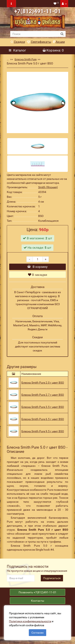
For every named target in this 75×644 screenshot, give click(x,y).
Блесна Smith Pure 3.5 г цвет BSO (43, 410)
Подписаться (52, 581)
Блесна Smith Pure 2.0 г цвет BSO (43, 386)
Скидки (18, 42)
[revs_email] (21, 581)
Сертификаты (39, 42)
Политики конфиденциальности (30, 621)
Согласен (37, 633)
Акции (59, 42)
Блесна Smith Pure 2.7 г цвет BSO (43, 398)
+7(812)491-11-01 (37, 11)
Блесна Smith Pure (26, 59)
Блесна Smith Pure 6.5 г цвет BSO (43, 422)
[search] (34, 34)
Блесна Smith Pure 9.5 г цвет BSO (43, 434)
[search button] (62, 34)
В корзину (37, 268)
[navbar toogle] (11, 4)
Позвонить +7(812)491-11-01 (37, 597)
